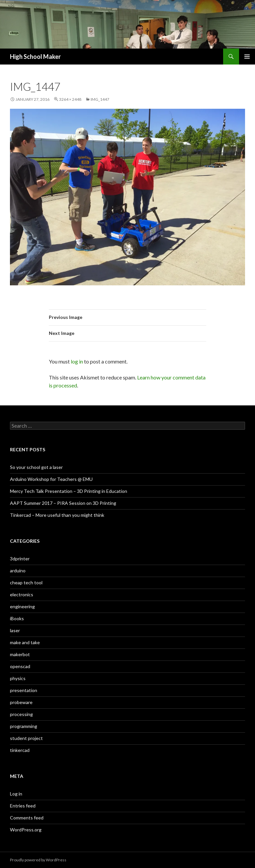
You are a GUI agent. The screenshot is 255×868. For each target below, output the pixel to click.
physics (18, 678)
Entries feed (23, 806)
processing (21, 714)
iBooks (17, 618)
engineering (22, 606)
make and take (25, 642)
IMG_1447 (100, 99)
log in (77, 361)
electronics (22, 594)
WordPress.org (26, 830)
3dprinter (20, 559)
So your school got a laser (36, 467)
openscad (20, 666)
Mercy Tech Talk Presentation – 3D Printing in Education (69, 491)
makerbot (20, 654)
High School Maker (35, 57)
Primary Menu (247, 57)
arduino (18, 571)
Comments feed (27, 818)
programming (24, 726)
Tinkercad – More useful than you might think (57, 515)
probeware (21, 702)
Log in (16, 794)
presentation (24, 690)
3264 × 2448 (70, 99)
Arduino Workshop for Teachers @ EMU (51, 479)
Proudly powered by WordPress (38, 860)
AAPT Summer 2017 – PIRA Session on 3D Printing (63, 503)
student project (26, 738)
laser (15, 630)
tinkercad (20, 750)
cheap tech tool (26, 582)
